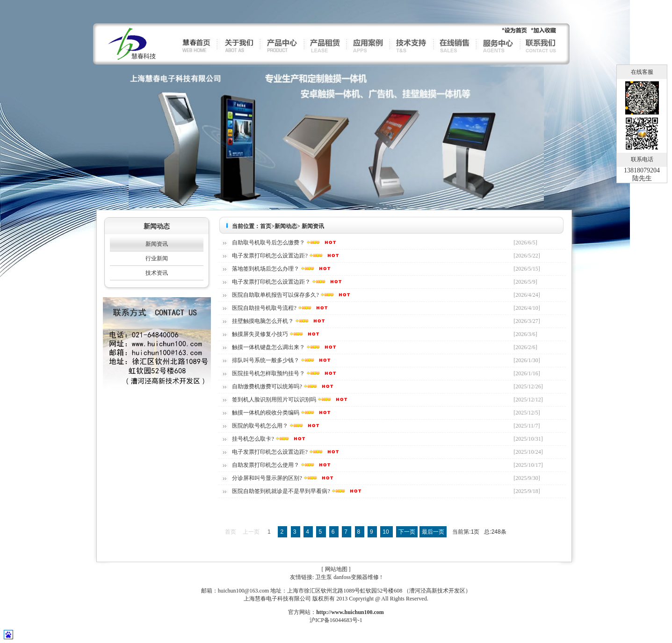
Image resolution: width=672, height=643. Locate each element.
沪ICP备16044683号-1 (336, 620)
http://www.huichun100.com (350, 612)
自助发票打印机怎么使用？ (266, 465)
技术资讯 (157, 273)
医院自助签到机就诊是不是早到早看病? (281, 491)
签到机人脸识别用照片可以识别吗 (274, 400)
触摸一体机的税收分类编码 (266, 413)
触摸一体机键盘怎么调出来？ (268, 347)
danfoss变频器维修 (356, 577)
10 (387, 532)
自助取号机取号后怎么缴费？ (268, 243)
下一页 (407, 532)
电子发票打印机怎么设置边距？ (271, 282)
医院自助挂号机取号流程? (264, 308)
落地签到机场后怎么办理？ (266, 269)
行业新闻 (157, 258)
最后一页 (433, 532)
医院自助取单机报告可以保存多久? (275, 295)
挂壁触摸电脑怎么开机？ (263, 321)
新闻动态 (286, 226)
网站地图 (336, 569)
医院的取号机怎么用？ (260, 426)
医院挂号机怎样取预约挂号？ (268, 373)
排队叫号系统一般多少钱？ (266, 360)
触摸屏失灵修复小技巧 (260, 334)
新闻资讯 (157, 244)
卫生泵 (324, 577)
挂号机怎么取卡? (253, 439)
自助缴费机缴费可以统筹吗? (267, 386)
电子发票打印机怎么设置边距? (270, 256)
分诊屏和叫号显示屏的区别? (267, 478)
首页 (266, 226)
